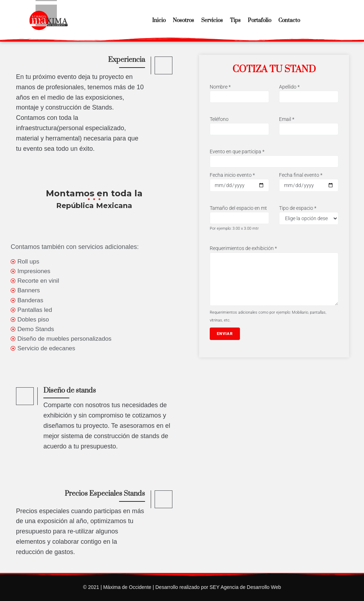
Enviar (225, 334)
